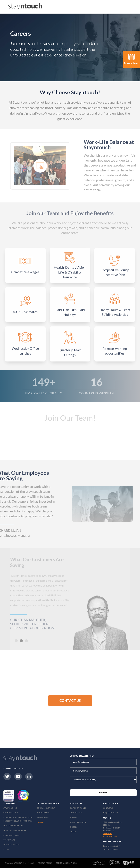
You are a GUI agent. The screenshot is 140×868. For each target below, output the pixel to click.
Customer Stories (78, 808)
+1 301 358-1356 (110, 836)
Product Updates (78, 822)
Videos (73, 832)
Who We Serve (43, 813)
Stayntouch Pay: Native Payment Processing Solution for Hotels (18, 819)
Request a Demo (110, 813)
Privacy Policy (45, 863)
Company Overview (46, 808)
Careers (40, 822)
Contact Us (108, 808)
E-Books (74, 827)
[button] (70, 701)
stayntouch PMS (11, 813)
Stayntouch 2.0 (10, 808)
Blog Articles (76, 813)
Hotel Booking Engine (14, 826)
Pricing (7, 849)
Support (74, 817)
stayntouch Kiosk (11, 835)
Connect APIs (9, 840)
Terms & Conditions (66, 863)
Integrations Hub (11, 845)
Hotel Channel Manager (15, 830)
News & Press (43, 817)
